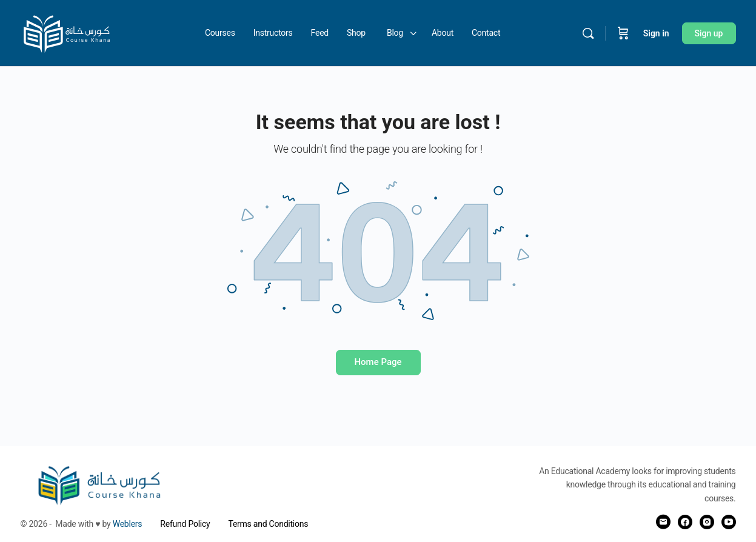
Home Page (378, 362)
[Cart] (623, 33)
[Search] (588, 33)
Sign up (709, 33)
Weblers (128, 524)
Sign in (656, 33)
